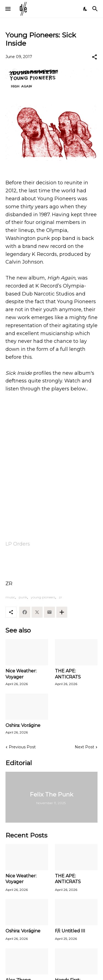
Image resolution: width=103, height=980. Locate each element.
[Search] (96, 9)
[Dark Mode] (85, 9)
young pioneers (43, 597)
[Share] (94, 57)
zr (60, 597)
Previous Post (22, 747)
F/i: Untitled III (70, 931)
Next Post (84, 747)
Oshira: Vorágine (23, 725)
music (10, 597)
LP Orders (18, 544)
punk (23, 597)
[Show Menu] (8, 9)
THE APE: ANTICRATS (68, 674)
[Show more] (62, 612)
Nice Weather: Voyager (21, 674)
